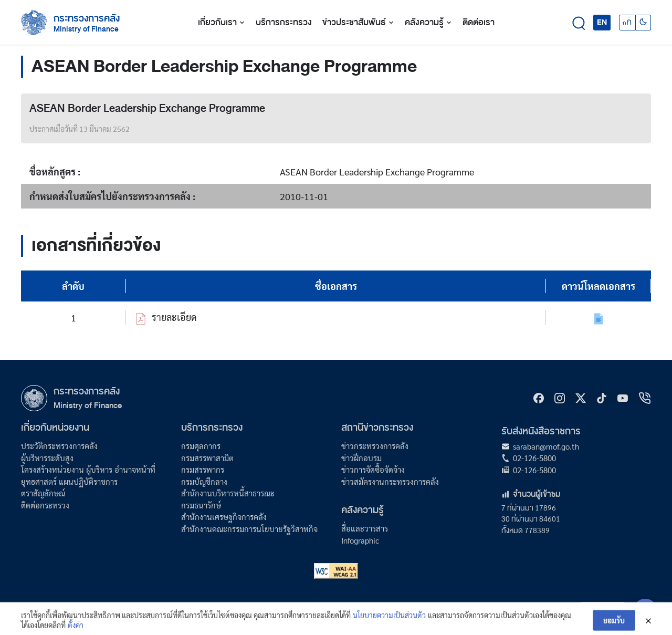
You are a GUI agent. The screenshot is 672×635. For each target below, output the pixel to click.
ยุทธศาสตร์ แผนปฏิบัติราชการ (69, 481)
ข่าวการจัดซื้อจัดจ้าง (373, 469)
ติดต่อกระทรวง (45, 505)
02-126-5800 (534, 458)
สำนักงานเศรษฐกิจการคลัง (224, 517)
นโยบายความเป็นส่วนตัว (389, 620)
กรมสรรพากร (203, 469)
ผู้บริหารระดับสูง (47, 458)
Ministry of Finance (88, 405)
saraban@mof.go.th (546, 446)
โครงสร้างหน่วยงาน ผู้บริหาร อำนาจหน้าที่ (88, 469)
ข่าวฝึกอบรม (361, 458)
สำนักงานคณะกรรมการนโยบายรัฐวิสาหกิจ (249, 529)
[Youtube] (623, 398)
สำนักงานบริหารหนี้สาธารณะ (228, 493)
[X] (581, 398)
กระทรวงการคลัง (87, 18)
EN (602, 22)
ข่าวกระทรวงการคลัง (375, 446)
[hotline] (645, 398)
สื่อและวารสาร (365, 528)
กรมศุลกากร (201, 446)
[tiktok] (602, 398)
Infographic (360, 540)
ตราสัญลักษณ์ (43, 493)
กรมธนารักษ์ (201, 505)
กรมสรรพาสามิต (207, 458)
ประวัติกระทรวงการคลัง (59, 446)
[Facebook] (539, 398)
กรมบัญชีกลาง (204, 481)
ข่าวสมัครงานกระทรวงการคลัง (390, 481)
